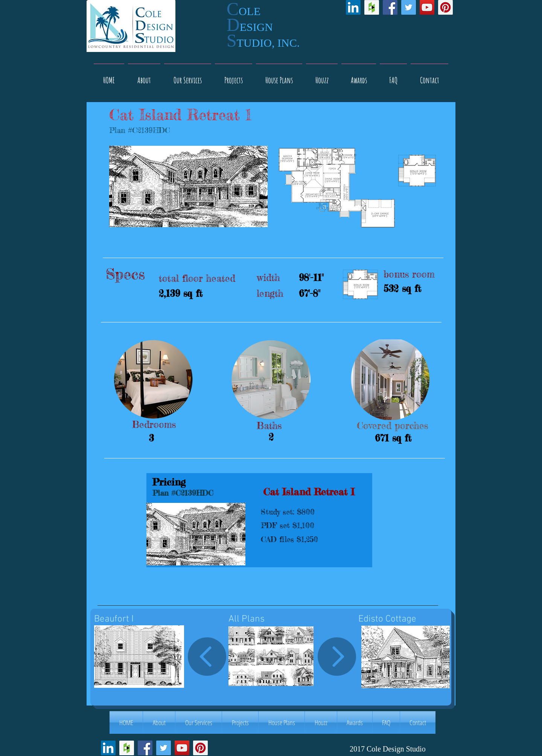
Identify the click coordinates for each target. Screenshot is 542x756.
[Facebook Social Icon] (390, 7)
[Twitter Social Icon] (409, 7)
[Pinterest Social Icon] (445, 7)
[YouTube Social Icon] (427, 7)
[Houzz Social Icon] (372, 7)
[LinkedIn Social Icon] (353, 7)
